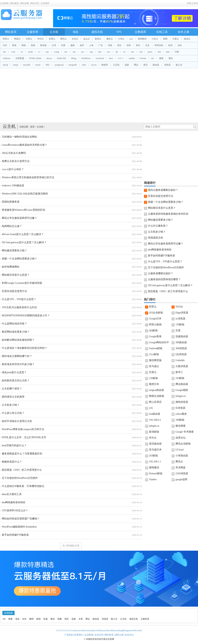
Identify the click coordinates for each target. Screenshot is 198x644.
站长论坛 (129, 635)
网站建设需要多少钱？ (14, 251)
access (94, 65)
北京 (147, 45)
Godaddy (180, 360)
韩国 (24, 45)
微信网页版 (155, 360)
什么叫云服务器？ (158, 226)
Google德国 (182, 390)
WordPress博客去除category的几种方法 (23, 429)
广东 (101, 45)
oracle (38, 65)
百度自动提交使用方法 (14, 291)
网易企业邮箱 (157, 396)
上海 (91, 45)
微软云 (110, 39)
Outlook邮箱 (156, 348)
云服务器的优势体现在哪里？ (164, 279)
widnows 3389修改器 (13, 186)
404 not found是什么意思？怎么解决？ (23, 234)
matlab (132, 58)
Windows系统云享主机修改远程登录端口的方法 (28, 177)
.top (47, 52)
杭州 (170, 45)
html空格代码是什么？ (14, 445)
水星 (81, 619)
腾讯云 (64, 39)
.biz (4, 52)
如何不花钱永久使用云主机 (17, 421)
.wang (56, 52)
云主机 (54, 32)
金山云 (87, 39)
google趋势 (181, 479)
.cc (39, 52)
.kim (168, 52)
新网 (165, 39)
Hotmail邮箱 (156, 473)
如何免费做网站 (11, 267)
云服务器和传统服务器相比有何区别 (168, 214)
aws (131, 39)
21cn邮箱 (154, 354)
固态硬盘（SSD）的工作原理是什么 (22, 470)
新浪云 (98, 39)
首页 (32, 127)
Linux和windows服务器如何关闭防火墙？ (24, 145)
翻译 (31, 619)
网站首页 (11, 32)
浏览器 (167, 65)
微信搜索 (181, 426)
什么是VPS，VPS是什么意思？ (19, 299)
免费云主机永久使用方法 (16, 161)
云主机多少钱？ (11, 405)
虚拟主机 (97, 32)
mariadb (27, 65)
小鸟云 (121, 39)
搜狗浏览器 (182, 402)
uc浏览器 (180, 319)
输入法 (179, 65)
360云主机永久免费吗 (14, 153)
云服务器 (145, 619)
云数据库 (140, 32)
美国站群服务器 (11, 202)
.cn (21, 52)
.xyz (82, 52)
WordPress (86, 58)
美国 (33, 45)
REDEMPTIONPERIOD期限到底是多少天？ (26, 316)
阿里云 (6, 39)
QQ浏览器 (181, 354)
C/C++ (121, 58)
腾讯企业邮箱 (183, 444)
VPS (119, 32)
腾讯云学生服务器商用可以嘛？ (19, 218)
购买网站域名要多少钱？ (16, 332)
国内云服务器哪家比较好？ (163, 190)
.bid (159, 52)
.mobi (30, 52)
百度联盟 (20, 58)
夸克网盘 (181, 468)
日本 (5, 45)
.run (132, 52)
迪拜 (82, 45)
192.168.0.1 (155, 420)
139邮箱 (180, 325)
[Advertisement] (99, 95)
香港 (14, 45)
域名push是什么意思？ (14, 372)
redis (84, 65)
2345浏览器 (182, 473)
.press (150, 52)
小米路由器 (182, 456)
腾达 (136, 65)
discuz (49, 58)
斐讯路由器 (155, 444)
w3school (100, 58)
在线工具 (162, 32)
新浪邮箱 (154, 432)
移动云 (187, 39)
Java (111, 58)
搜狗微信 (154, 468)
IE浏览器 (180, 408)
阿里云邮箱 (155, 325)
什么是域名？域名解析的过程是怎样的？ (24, 348)
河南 (110, 45)
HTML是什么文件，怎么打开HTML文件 (24, 437)
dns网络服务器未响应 (14, 502)
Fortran (143, 58)
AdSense (7, 58)
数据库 (105, 65)
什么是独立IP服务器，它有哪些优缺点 (23, 486)
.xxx (108, 52)
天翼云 (176, 39)
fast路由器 (155, 414)
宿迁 (119, 45)
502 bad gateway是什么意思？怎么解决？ (24, 242)
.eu (124, 52)
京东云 (75, 39)
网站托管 (35, 3)
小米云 (155, 39)
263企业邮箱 (156, 313)
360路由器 (181, 342)
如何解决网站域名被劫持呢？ (18, 340)
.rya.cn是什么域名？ (13, 169)
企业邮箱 (4, 3)
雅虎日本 (154, 384)
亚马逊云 (154, 366)
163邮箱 (180, 378)
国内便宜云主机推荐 (13, 397)
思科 (67, 619)
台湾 (54, 45)
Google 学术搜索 (185, 432)
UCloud (179, 450)
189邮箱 (180, 420)
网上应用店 (155, 402)
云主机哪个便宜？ (12, 389)
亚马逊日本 (155, 450)
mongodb (73, 65)
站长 (180, 45)
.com (13, 52)
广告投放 (69, 635)
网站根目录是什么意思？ (16, 275)
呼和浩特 (159, 45)
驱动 (53, 619)
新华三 (179, 372)
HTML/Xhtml (35, 58)
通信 (171, 58)
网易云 (17, 39)
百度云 (29, 39)
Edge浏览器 (182, 313)
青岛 (138, 45)
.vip (74, 52)
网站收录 (109, 635)
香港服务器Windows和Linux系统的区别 (23, 210)
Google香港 (155, 336)
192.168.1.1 (155, 462)
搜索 (161, 58)
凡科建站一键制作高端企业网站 (19, 137)
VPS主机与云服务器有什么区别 (19, 307)
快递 (46, 619)
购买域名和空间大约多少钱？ (18, 364)
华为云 (40, 39)
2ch (151, 408)
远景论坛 (181, 438)
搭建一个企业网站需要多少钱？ (19, 259)
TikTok (179, 307)
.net (66, 52)
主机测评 (45, 3)
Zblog (74, 58)
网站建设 (14, 3)
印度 (63, 45)
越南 (73, 45)
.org (91, 52)
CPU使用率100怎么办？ (15, 510)
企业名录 (99, 635)
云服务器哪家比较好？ (161, 273)
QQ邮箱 (153, 330)
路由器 (156, 65)
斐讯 (145, 65)
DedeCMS (61, 58)
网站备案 (25, 3)
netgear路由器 (157, 390)
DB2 (48, 65)
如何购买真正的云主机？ (16, 380)
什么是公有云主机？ (13, 413)
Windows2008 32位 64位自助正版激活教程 (25, 194)
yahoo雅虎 (181, 414)
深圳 (129, 45)
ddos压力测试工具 (12, 494)
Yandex (153, 479)
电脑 (60, 619)
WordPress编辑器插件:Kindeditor (19, 527)
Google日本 (155, 319)
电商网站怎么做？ (12, 226)
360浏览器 (181, 348)
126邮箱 (153, 378)
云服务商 (32, 32)
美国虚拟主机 (156, 238)
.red (141, 52)
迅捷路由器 (182, 336)
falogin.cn (181, 396)
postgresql (59, 65)
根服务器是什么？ (12, 462)
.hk (117, 52)
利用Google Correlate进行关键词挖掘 (22, 283)
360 (4, 619)
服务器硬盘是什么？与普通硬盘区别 (22, 454)
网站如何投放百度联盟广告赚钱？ (21, 519)
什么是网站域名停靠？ (14, 324)
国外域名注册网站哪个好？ (17, 356)
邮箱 (39, 619)
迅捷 (127, 65)
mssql (15, 65)
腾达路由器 (182, 384)
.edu (99, 52)
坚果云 (52, 39)
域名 (76, 32)
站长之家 (184, 32)
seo (153, 58)
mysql (5, 65)
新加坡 (43, 45)
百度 (178, 330)
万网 (177, 52)
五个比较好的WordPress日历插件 (20, 478)
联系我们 (79, 635)
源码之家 (119, 635)
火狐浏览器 (182, 366)
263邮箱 (153, 456)
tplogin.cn (154, 426)
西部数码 (142, 39)
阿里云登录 (192, 3)
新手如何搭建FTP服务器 (15, 535)
